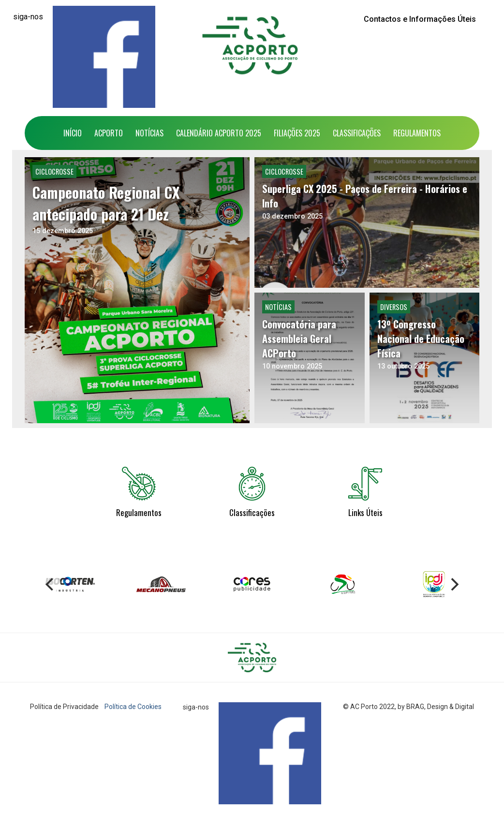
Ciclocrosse (54, 171)
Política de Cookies (133, 707)
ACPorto (109, 133)
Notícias (149, 133)
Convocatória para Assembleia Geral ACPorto (299, 339)
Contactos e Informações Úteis (420, 19)
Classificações (357, 133)
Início (73, 133)
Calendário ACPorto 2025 (219, 133)
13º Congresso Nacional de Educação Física (421, 339)
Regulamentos (417, 133)
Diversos (394, 307)
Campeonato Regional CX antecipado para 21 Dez (106, 203)
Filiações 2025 (297, 133)
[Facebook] (104, 57)
